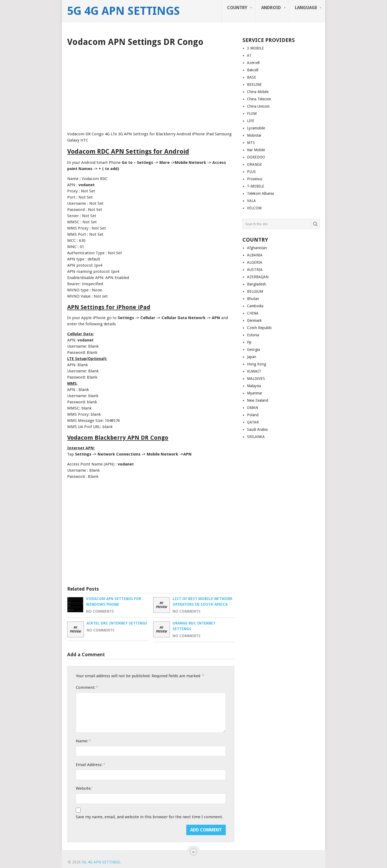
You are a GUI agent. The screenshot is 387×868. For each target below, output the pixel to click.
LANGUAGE (306, 8)
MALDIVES (256, 379)
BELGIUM (255, 291)
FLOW (252, 114)
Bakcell (253, 70)
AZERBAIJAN (258, 277)
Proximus (255, 179)
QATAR (253, 422)
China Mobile (258, 92)
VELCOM (254, 208)
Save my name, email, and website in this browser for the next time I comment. (149, 817)
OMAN (252, 408)
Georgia (253, 350)
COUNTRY (237, 8)
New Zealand (258, 400)
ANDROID (271, 8)
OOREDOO (256, 157)
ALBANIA (255, 255)
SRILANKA (256, 437)
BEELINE (254, 84)
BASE (252, 77)
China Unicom (258, 106)
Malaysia (254, 386)
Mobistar (254, 135)
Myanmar (255, 393)
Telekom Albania (260, 193)
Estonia (253, 335)
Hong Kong (257, 364)
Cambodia (255, 306)
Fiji (249, 342)
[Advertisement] (151, 87)
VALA (251, 201)
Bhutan (253, 299)
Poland (253, 415)
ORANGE (255, 164)
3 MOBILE (255, 48)
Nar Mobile (256, 150)
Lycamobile (256, 128)
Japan (252, 357)
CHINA (253, 313)
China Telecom (259, 99)
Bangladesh (257, 284)
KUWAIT (254, 371)
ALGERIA (255, 262)
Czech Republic (259, 328)
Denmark (254, 320)
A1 (249, 55)
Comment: (87, 687)
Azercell (253, 63)
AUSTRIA (255, 270)
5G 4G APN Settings (123, 11)
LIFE (251, 121)
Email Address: (90, 765)
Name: (83, 741)
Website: (84, 788)
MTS (251, 143)
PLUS (251, 172)
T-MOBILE (256, 186)
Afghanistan (257, 248)
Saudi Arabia (257, 429)
